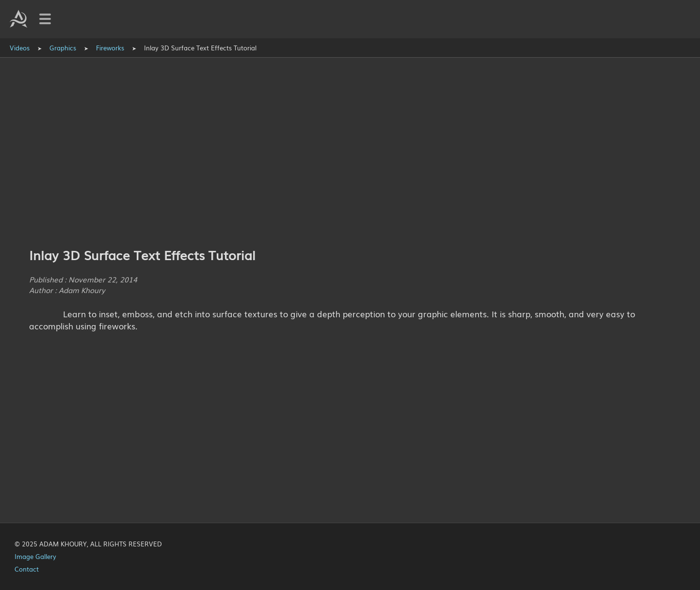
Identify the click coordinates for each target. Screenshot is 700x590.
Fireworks (110, 48)
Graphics (63, 48)
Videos (20, 48)
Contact (27, 569)
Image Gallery (35, 556)
